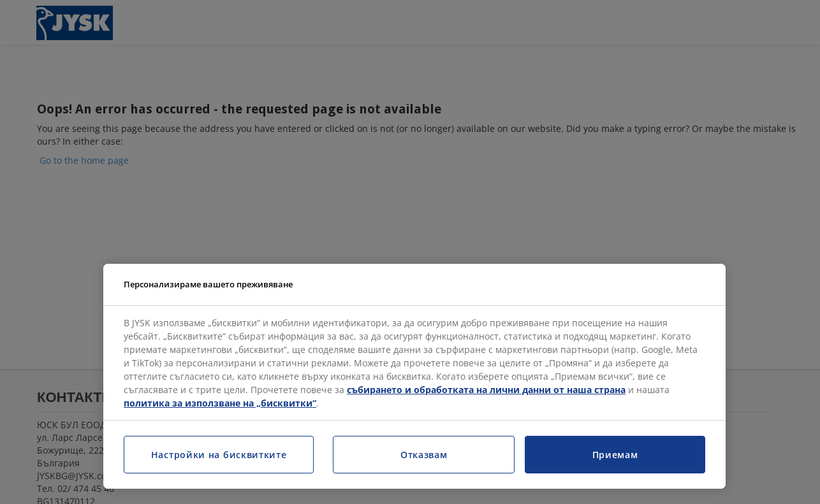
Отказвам (424, 455)
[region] (414, 377)
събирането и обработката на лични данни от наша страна (486, 390)
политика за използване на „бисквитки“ (220, 403)
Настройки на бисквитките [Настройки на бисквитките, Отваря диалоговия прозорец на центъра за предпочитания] (219, 455)
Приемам (615, 455)
